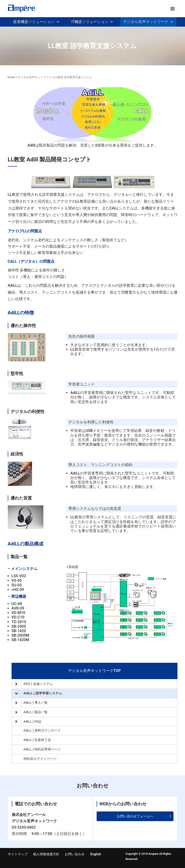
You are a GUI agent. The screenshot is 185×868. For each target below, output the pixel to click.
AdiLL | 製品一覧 (31, 712)
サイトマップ (18, 854)
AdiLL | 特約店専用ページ (42, 749)
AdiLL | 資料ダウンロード (42, 730)
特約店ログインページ (40, 759)
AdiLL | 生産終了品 (37, 740)
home (11, 77)
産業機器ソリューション (34, 22)
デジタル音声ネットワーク (146, 22)
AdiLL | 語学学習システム (39, 693)
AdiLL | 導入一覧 (31, 703)
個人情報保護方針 (46, 854)
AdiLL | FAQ (28, 721)
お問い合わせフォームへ (135, 816)
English (96, 854)
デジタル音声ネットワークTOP (94, 671)
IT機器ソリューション (90, 22)
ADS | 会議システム (34, 684)
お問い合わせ (75, 854)
